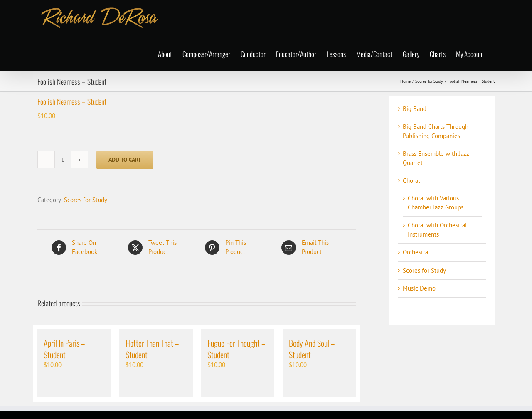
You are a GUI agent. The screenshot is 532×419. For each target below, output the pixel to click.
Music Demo (419, 288)
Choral (411, 181)
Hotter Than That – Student (152, 349)
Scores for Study (86, 200)
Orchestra (415, 252)
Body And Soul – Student (312, 349)
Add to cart (125, 160)
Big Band (415, 109)
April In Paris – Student (64, 349)
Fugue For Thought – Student (236, 349)
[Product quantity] (63, 160)
